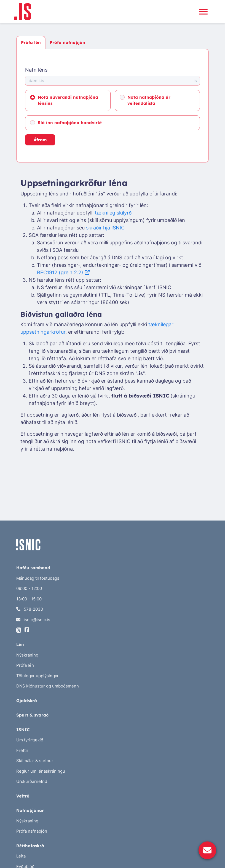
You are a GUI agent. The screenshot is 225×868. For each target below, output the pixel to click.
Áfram (40, 140)
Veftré (23, 796)
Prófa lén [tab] (31, 42)
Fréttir (22, 750)
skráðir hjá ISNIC (105, 228)
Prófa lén (25, 665)
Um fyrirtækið (30, 740)
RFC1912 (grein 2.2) (63, 272)
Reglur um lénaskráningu (41, 771)
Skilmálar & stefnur (35, 761)
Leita (21, 856)
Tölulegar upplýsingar (37, 676)
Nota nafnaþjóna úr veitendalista (149, 100)
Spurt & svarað (32, 715)
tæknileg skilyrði (114, 213)
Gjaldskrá (27, 701)
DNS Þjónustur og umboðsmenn (48, 686)
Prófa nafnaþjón (67, 42)
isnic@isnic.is (33, 620)
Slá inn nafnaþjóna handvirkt (70, 123)
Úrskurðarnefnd (32, 781)
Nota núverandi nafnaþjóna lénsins (68, 100)
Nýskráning (27, 655)
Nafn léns (36, 70)
